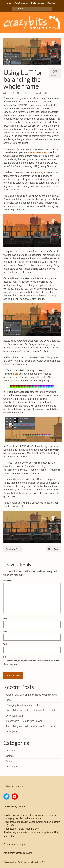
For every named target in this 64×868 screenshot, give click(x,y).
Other (9, 761)
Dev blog (11, 751)
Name (6, 619)
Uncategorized (35, 93)
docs (40, 172)
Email (6, 631)
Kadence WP (40, 862)
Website (7, 644)
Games (10, 756)
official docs (14, 381)
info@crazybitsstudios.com (18, 853)
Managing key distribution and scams (26, 705)
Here (16, 374)
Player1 (11, 93)
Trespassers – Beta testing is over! (24, 721)
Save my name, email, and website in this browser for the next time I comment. (32, 662)
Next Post (53, 549)
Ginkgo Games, (38, 152)
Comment (8, 580)
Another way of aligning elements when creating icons (32, 815)
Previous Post (13, 549)
